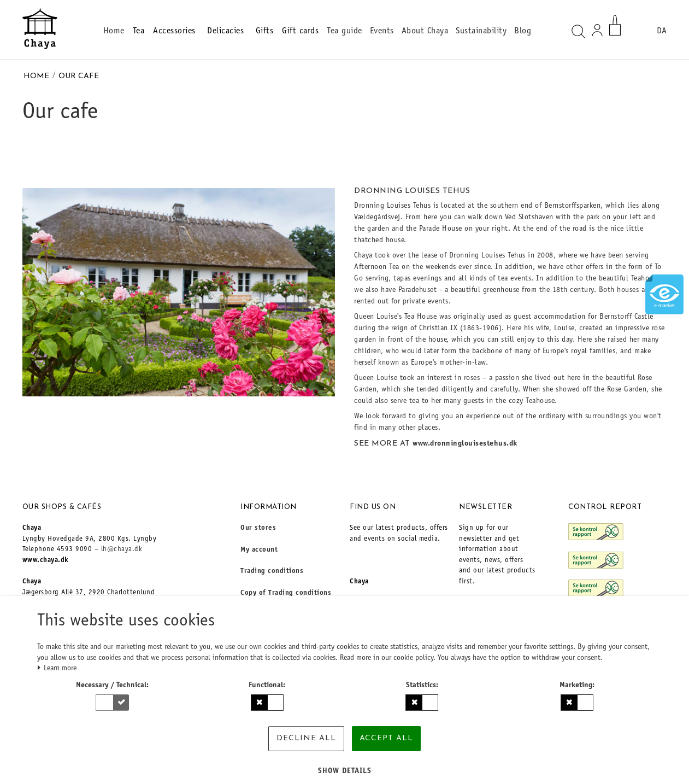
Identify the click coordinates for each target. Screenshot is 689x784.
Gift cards (300, 31)
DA (662, 31)
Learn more (57, 669)
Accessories (176, 31)
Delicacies (227, 31)
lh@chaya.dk (122, 550)
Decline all (306, 738)
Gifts (265, 31)
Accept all (386, 738)
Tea (139, 31)
